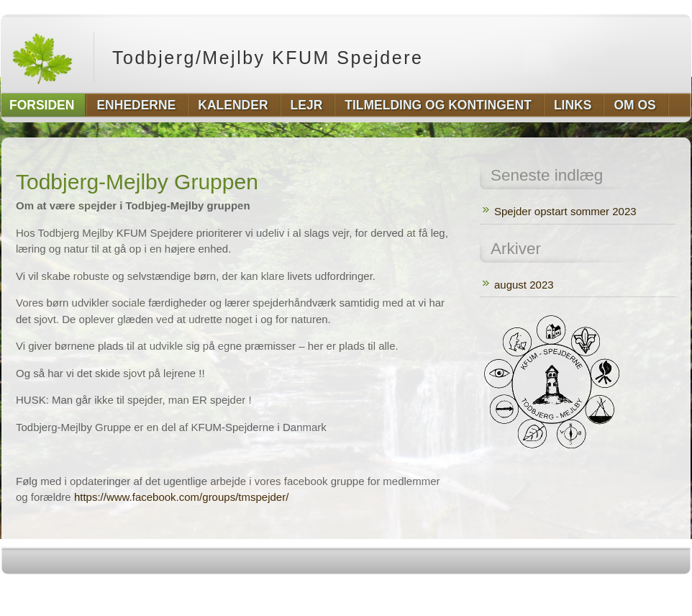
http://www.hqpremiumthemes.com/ (634, 589)
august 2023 (524, 285)
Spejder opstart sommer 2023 (565, 211)
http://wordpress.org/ (529, 589)
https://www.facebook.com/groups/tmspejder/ (181, 497)
